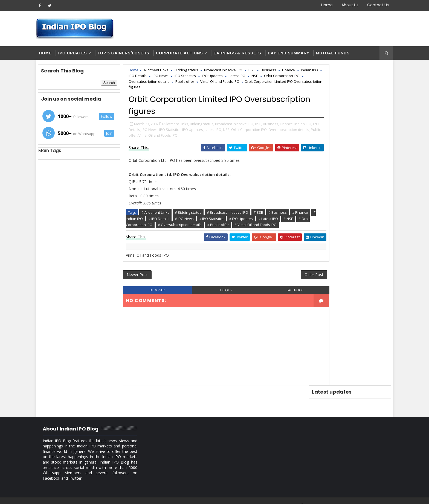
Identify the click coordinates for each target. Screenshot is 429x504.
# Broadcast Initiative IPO (236, 215)
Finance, (144, 132)
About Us (342, 5)
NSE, (275, 132)
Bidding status (195, 73)
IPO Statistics (235, 78)
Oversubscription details (223, 84)
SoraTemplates (78, 496)
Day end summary (296, 55)
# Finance (163, 221)
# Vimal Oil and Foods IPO (179, 233)
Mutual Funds (340, 55)
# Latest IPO (164, 227)
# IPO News (238, 221)
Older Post (282, 285)
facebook (270, 301)
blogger (159, 301)
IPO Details (188, 78)
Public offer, (217, 137)
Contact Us (370, 5)
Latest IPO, (261, 132)
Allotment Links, (184, 126)
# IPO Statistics (265, 221)
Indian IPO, (160, 132)
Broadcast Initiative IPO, (243, 126)
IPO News (211, 78)
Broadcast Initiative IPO (231, 73)
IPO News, (198, 132)
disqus (214, 301)
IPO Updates (80, 55)
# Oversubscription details (260, 227)
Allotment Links (164, 73)
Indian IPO (164, 78)
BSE (260, 73)
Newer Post (145, 285)
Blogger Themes (137, 496)
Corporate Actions (187, 55)
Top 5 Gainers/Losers (131, 55)
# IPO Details (212, 221)
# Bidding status (196, 215)
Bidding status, (210, 126)
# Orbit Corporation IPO (213, 227)
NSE (152, 84)
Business (277, 73)
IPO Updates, (241, 132)
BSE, (267, 126)
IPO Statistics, (218, 132)
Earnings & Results (245, 55)
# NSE (184, 227)
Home (319, 5)
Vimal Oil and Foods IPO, (248, 137)
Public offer (259, 84)
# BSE (266, 215)
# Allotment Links (164, 215)
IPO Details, (179, 132)
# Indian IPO (186, 221)
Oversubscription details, (186, 137)
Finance (143, 78)
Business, (279, 126)
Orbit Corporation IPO (179, 84)
